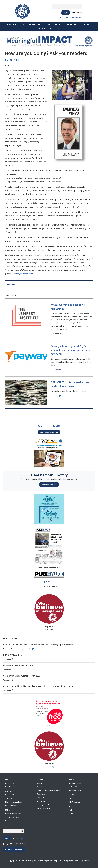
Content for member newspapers (48, 790)
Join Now (8, 798)
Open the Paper (49, 582)
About (58, 29)
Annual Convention (75, 783)
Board (71, 814)
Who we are (11, 24)
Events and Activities (12, 795)
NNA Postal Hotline (12, 806)
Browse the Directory (49, 485)
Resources (87, 24)
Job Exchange (42, 801)
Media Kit (8, 821)
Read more (56, 334)
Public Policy (9, 783)
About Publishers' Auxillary (14, 814)
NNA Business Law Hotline (14, 802)
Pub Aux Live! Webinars (45, 808)
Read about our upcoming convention (18, 649)
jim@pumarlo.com (24, 274)
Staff (70, 810)
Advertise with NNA (49, 426)
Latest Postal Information (14, 787)
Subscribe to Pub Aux (12, 817)
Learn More (49, 630)
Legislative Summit (75, 790)
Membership (35, 24)
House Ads (40, 798)
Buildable (87, 861)
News (23, 24)
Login (66, 13)
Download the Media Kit (49, 432)
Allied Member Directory (49, 475)
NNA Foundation (44, 29)
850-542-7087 (20, 844)
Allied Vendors (42, 787)
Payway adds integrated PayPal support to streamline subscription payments (71, 350)
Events (48, 24)
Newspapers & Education (45, 805)
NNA (70, 798)
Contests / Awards (75, 787)
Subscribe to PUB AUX (49, 586)
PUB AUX (59, 24)
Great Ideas (72, 24)
